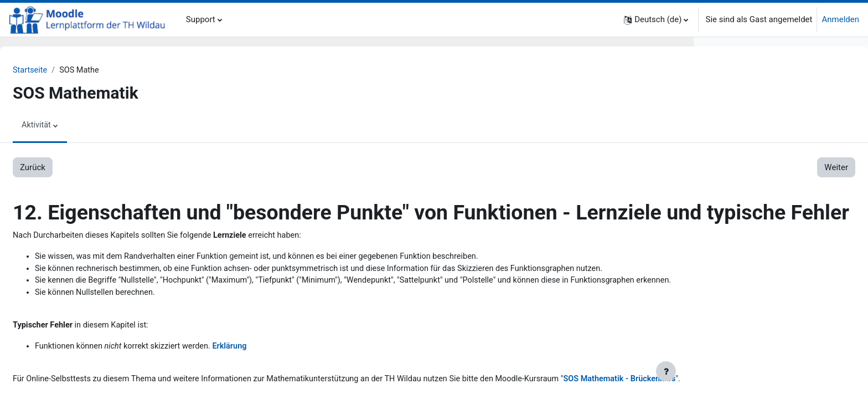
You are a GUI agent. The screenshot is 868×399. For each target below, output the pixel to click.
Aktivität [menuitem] (63, 126)
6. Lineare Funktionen (746, 346)
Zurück (59, 168)
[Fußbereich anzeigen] (666, 371)
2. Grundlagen (732, 121)
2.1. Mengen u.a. (759, 134)
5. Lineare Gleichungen (748, 296)
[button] (656, 20)
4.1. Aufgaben (754, 258)
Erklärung (263, 387)
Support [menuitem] (201, 19)
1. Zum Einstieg (735, 109)
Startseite (57, 70)
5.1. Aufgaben (754, 308)
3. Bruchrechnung (739, 196)
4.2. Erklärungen (758, 271)
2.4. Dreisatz (751, 171)
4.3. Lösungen (755, 283)
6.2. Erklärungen (758, 371)
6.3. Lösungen (755, 383)
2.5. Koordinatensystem (772, 183)
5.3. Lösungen (755, 333)
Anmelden (840, 19)
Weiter (653, 168)
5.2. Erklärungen (758, 321)
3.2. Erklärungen (758, 221)
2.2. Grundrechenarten (770, 146)
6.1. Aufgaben (754, 358)
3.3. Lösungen (755, 233)
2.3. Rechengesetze (764, 158)
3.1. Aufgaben (754, 208)
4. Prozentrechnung (742, 246)
